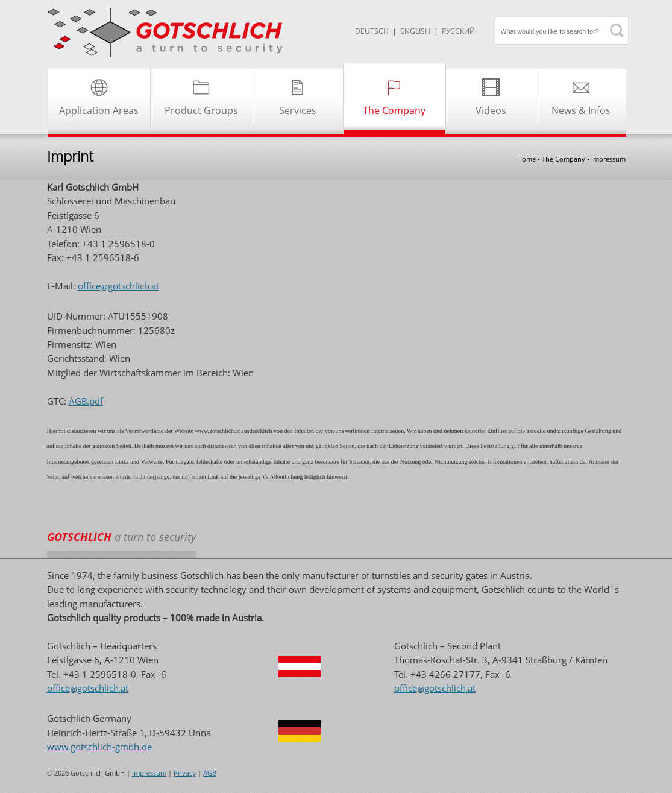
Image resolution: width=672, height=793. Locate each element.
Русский (458, 31)
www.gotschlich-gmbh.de (99, 747)
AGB (210, 773)
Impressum (149, 773)
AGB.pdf (86, 401)
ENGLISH (415, 31)
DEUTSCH (372, 31)
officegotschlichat (118, 286)
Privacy (185, 773)
